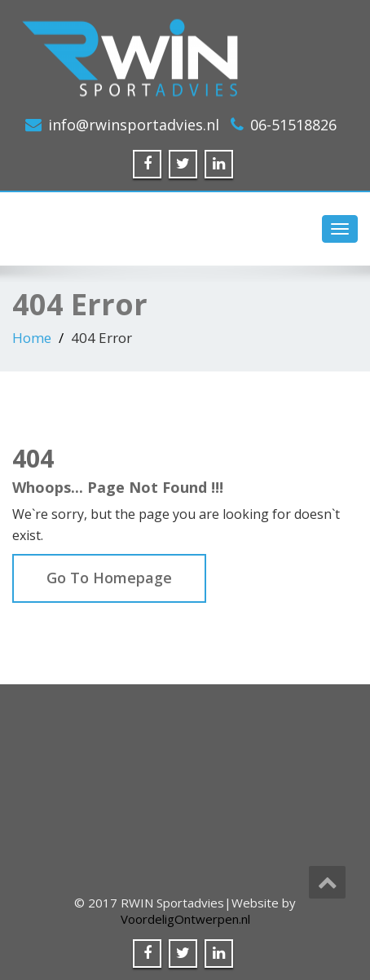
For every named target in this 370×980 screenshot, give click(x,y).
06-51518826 (293, 125)
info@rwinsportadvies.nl (134, 125)
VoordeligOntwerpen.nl (185, 919)
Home (32, 338)
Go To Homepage (109, 578)
